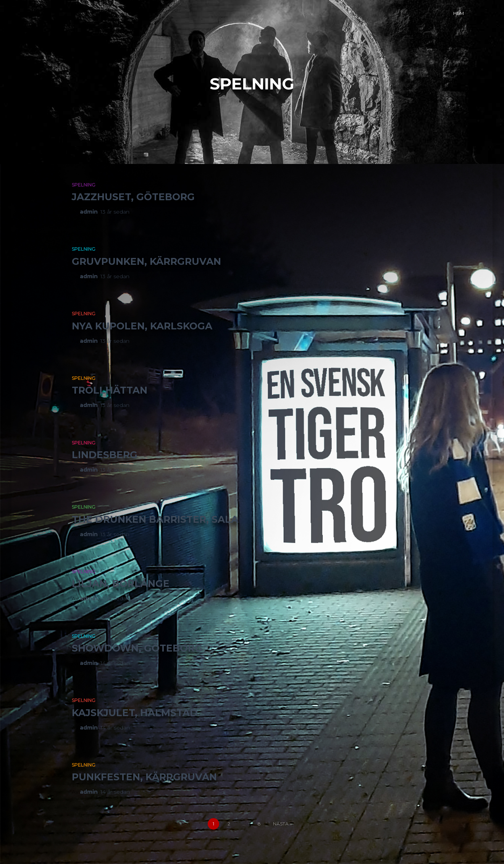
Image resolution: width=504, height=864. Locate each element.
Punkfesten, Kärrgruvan (144, 777)
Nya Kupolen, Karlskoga (142, 326)
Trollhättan (110, 390)
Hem (459, 13)
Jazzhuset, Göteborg (133, 197)
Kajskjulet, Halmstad (135, 713)
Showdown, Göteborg (137, 648)
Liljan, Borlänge (121, 584)
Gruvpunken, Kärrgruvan (146, 261)
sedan (115, 212)
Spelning (84, 185)
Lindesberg (105, 455)
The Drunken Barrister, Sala (155, 519)
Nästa (281, 824)
